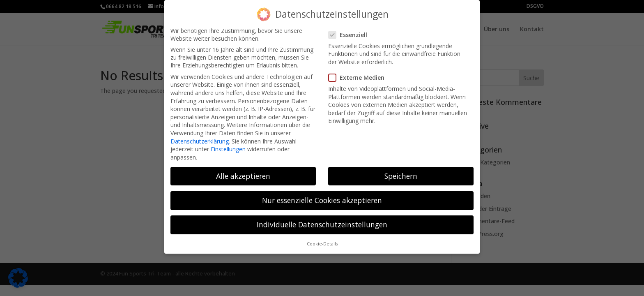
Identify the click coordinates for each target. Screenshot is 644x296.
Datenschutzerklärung (200, 136)
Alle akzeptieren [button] (243, 171)
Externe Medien (360, 73)
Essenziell (351, 29)
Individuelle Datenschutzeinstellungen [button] (322, 219)
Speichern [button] (401, 171)
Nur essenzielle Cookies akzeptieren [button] (322, 195)
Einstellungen (228, 144)
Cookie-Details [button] (322, 239)
